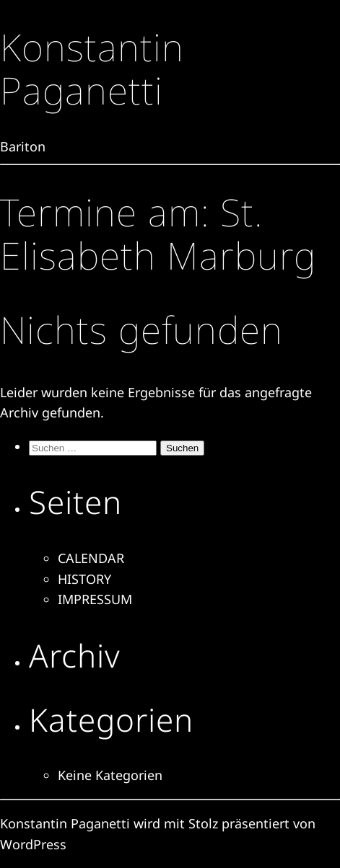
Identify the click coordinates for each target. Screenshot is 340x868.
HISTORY (84, 579)
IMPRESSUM (95, 599)
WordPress (33, 844)
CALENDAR (91, 558)
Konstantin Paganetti (92, 68)
